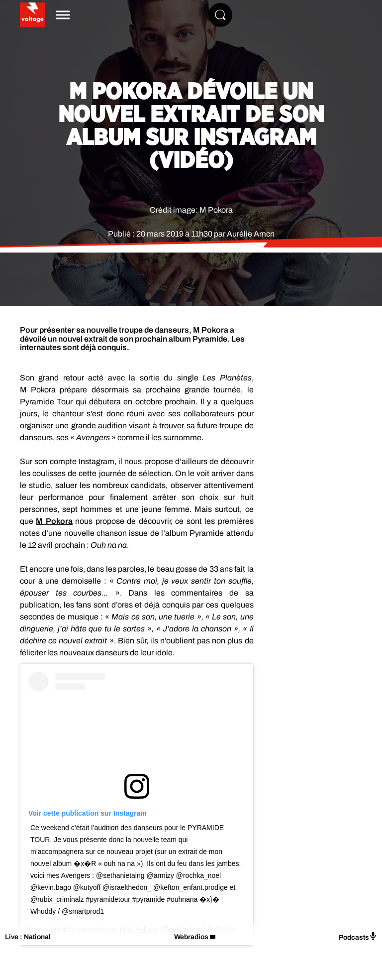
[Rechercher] (220, 15)
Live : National (28, 937)
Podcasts (358, 936)
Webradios (191, 937)
